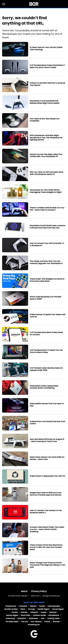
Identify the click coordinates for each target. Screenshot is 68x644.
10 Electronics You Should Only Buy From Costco (48, 423)
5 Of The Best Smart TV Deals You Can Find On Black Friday (46, 351)
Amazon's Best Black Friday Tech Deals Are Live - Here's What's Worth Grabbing (47, 529)
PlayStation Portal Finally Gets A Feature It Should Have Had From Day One (47, 227)
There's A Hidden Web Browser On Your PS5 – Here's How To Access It (47, 209)
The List (24, 622)
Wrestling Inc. (34, 625)
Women (56, 622)
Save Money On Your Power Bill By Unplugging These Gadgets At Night (46, 191)
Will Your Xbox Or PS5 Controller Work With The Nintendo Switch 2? (46, 173)
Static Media (21, 596)
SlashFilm (22, 618)
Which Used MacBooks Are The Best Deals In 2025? (45, 298)
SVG (43, 618)
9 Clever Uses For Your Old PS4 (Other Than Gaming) (46, 49)
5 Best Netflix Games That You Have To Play (47, 405)
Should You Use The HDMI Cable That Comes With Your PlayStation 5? (46, 156)
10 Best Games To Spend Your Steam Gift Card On (48, 316)
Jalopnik (34, 612)
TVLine (47, 622)
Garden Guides (11, 609)
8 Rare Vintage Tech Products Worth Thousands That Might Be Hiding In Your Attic (48, 565)
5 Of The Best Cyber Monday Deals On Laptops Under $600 (46, 369)
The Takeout (36, 622)
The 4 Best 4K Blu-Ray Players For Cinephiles (45, 120)
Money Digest (12, 615)
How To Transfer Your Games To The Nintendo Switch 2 (46, 512)
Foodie (42, 606)
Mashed (53, 612)
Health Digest (43, 609)
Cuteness (23, 606)
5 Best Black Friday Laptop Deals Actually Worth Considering (44, 387)
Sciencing (10, 618)
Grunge (31, 609)
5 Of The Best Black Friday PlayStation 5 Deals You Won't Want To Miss (47, 66)
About (24, 591)
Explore (33, 606)
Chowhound (11, 606)
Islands (24, 612)
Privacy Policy (39, 591)
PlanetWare (54, 615)
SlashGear (34, 618)
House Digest (58, 609)
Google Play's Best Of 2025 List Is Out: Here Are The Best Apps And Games (46, 494)
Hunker (15, 612)
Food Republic (54, 606)
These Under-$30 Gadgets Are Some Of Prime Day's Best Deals (47, 280)
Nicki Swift (25, 615)
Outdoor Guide (39, 615)
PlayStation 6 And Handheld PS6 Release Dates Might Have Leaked (44, 102)
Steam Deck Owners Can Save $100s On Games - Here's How (47, 458)
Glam (23, 609)
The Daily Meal (12, 622)
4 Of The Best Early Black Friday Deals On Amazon (46, 334)
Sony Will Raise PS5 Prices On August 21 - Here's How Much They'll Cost (47, 440)
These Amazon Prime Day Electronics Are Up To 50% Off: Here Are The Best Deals (46, 547)
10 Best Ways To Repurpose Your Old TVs (47, 476)
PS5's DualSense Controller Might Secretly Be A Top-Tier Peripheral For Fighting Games (46, 138)
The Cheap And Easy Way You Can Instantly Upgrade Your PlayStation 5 (46, 262)
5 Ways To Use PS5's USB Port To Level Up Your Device (47, 84)
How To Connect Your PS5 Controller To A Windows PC (47, 244)
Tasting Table (53, 618)
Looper (44, 612)
